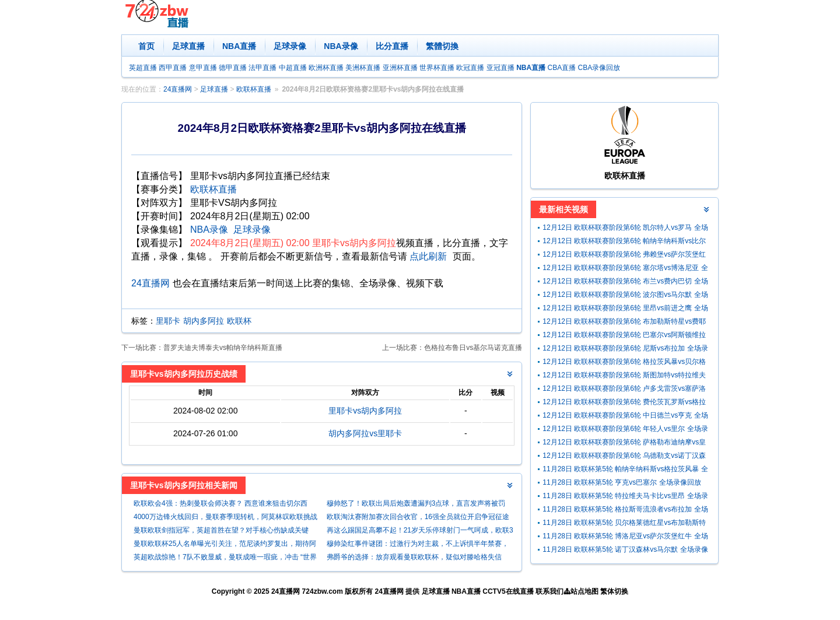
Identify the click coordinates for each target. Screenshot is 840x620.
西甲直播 (173, 68)
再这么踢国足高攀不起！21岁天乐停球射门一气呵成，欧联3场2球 (420, 532)
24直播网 (178, 89)
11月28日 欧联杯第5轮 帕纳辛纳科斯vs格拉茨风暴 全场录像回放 (625, 470)
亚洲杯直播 (400, 68)
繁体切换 (614, 591)
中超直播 (293, 68)
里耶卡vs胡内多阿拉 (365, 411)
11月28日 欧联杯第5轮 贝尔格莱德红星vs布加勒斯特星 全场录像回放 (624, 524)
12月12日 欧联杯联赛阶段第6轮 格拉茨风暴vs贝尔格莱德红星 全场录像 (624, 363)
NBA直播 (239, 46)
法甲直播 (262, 68)
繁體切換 (442, 46)
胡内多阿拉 (204, 321)
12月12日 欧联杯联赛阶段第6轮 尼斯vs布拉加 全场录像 (625, 350)
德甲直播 (233, 68)
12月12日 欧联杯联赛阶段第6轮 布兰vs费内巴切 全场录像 (625, 283)
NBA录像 (341, 46)
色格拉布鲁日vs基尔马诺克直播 (473, 348)
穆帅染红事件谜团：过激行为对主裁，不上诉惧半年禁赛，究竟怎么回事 (418, 545)
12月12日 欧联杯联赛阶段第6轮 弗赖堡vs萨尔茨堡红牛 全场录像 (624, 256)
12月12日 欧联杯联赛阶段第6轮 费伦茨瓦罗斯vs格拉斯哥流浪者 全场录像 (624, 403)
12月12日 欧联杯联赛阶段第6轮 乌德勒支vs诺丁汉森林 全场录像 (624, 457)
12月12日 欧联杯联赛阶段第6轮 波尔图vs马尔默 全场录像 (625, 296)
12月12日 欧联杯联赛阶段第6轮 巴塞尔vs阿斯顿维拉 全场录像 (624, 336)
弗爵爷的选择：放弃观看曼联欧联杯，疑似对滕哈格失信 (414, 557)
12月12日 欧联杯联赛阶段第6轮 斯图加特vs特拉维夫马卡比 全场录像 (624, 376)
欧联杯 (239, 321)
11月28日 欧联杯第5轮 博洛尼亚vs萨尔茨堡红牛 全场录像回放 (625, 537)
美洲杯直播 (363, 68)
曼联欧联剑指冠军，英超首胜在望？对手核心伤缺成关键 (221, 530)
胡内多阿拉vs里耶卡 (365, 433)
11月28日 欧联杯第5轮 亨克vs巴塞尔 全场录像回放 (622, 482)
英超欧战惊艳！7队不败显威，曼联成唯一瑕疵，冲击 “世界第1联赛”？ (225, 558)
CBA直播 (561, 68)
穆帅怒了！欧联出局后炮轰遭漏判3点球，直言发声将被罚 (416, 503)
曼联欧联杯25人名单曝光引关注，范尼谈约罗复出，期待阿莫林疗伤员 (225, 545)
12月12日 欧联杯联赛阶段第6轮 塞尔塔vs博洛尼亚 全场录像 (625, 269)
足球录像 (290, 46)
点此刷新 (428, 256)
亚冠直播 (501, 68)
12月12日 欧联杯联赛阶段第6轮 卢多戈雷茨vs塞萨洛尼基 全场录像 (624, 390)
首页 (146, 46)
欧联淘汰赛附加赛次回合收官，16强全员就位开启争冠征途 (418, 517)
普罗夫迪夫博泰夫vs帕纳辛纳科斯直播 (223, 348)
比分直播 (392, 46)
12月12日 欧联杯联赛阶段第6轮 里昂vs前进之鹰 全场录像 (625, 309)
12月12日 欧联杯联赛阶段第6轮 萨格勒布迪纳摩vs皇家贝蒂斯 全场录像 (624, 444)
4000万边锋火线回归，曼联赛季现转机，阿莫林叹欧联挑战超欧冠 (225, 518)
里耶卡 (168, 321)
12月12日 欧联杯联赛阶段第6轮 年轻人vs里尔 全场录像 (625, 430)
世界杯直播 (437, 68)
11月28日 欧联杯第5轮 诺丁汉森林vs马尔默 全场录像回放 (625, 551)
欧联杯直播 (254, 89)
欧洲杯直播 (326, 68)
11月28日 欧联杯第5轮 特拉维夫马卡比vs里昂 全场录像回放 (625, 497)
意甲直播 (203, 68)
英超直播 (143, 68)
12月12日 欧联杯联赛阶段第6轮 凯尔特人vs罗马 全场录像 (625, 229)
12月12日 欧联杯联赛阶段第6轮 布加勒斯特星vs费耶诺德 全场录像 (624, 323)
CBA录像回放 (599, 68)
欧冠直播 (470, 68)
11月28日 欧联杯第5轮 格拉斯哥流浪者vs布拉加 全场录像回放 (625, 511)
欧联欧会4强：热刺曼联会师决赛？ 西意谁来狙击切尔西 (220, 503)
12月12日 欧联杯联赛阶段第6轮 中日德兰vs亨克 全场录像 (625, 417)
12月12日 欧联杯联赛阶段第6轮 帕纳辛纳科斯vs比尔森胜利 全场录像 (624, 242)
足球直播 (188, 46)
